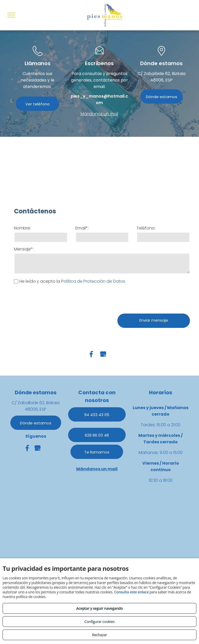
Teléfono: (146, 228)
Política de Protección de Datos (93, 281)
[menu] (11, 15)
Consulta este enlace (131, 592)
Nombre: (22, 228)
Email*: (82, 228)
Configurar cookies (100, 622)
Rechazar (99, 635)
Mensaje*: (24, 249)
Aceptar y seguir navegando (99, 608)
